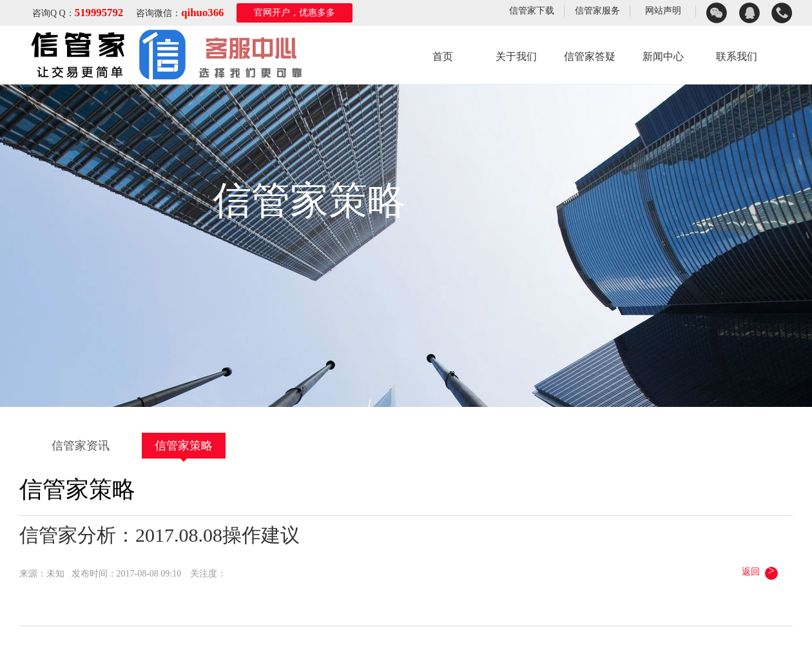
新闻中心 (663, 56)
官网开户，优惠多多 (295, 13)
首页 (443, 56)
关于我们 (516, 56)
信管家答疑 (590, 56)
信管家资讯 (81, 446)
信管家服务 (597, 11)
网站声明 (663, 11)
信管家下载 (532, 11)
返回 (761, 571)
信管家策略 (184, 446)
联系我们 (737, 56)
